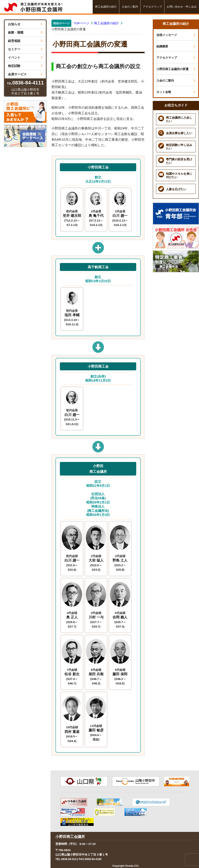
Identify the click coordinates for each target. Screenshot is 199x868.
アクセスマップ (152, 7)
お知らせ (25, 24)
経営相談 (25, 41)
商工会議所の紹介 (106, 7)
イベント (25, 58)
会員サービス (25, 74)
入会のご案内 (130, 7)
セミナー (25, 49)
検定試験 (25, 66)
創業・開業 (25, 33)
